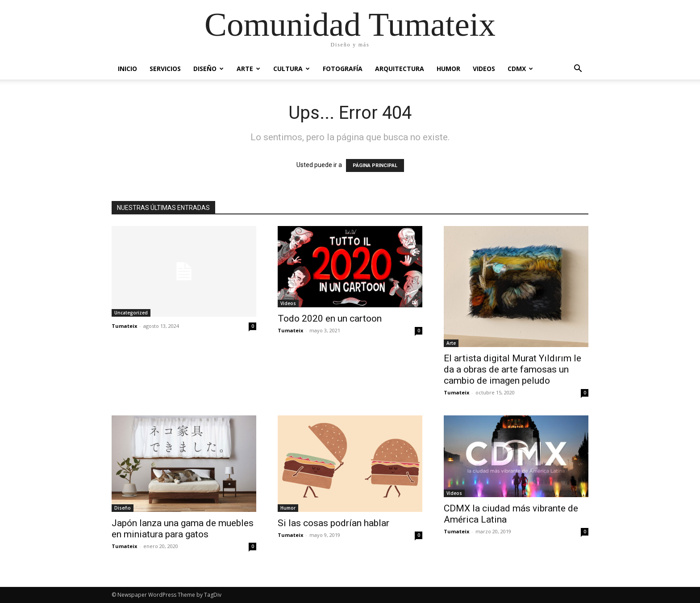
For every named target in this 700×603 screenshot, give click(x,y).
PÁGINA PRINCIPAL (375, 165)
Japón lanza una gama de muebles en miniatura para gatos (183, 529)
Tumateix (124, 326)
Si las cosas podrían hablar (333, 523)
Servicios (165, 69)
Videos (484, 69)
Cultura (292, 69)
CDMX (520, 69)
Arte (248, 69)
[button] (578, 69)
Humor (448, 69)
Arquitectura (400, 69)
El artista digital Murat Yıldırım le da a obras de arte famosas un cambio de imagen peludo (512, 369)
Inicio (127, 69)
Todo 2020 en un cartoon (330, 318)
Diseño (208, 69)
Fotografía (343, 69)
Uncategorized (131, 313)
